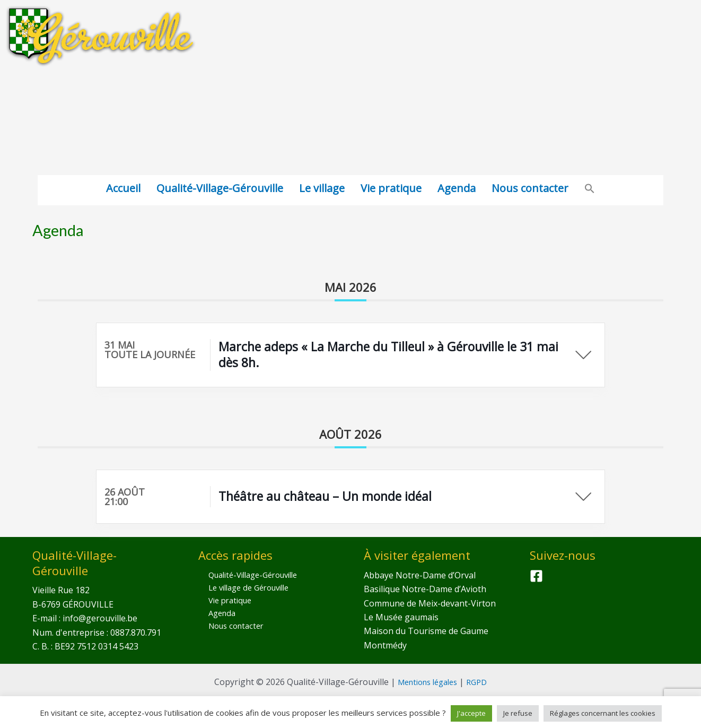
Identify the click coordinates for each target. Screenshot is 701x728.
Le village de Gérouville (244, 589)
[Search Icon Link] (590, 190)
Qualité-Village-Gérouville (220, 188)
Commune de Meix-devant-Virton (430, 603)
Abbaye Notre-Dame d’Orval (420, 575)
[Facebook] (536, 576)
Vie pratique (391, 188)
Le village (322, 188)
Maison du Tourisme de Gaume (426, 631)
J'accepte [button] (471, 713)
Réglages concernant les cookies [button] (603, 713)
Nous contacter (530, 188)
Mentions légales (427, 682)
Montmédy (385, 645)
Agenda (457, 188)
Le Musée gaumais (401, 617)
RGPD (481, 682)
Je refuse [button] (518, 713)
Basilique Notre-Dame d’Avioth (425, 589)
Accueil (123, 188)
